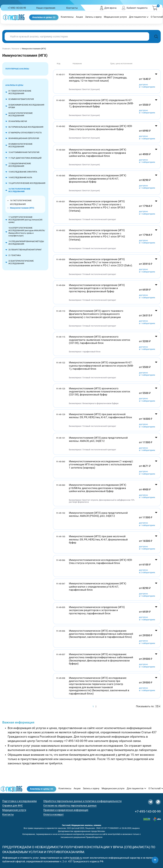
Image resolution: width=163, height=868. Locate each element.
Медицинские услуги (115, 17)
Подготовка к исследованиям (19, 801)
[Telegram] (151, 802)
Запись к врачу (93, 17)
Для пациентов (139, 17)
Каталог (16, 49)
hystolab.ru (76, 858)
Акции (79, 17)
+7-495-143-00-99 (17, 8)
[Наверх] (155, 860)
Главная (6, 49)
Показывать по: (145, 706)
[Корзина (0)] (155, 8)
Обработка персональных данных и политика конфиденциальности (82, 801)
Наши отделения (46, 8)
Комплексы (67, 17)
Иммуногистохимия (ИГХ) (22, 208)
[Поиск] (156, 36)
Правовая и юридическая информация (66, 810)
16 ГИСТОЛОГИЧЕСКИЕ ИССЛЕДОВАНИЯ (21, 202)
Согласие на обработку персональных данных (70, 806)
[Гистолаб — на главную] (14, 17)
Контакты (72, 8)
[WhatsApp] (158, 802)
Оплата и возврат (53, 814)
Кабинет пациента (134, 8)
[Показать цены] (156, 82)
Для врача (108, 8)
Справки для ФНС (13, 806)
